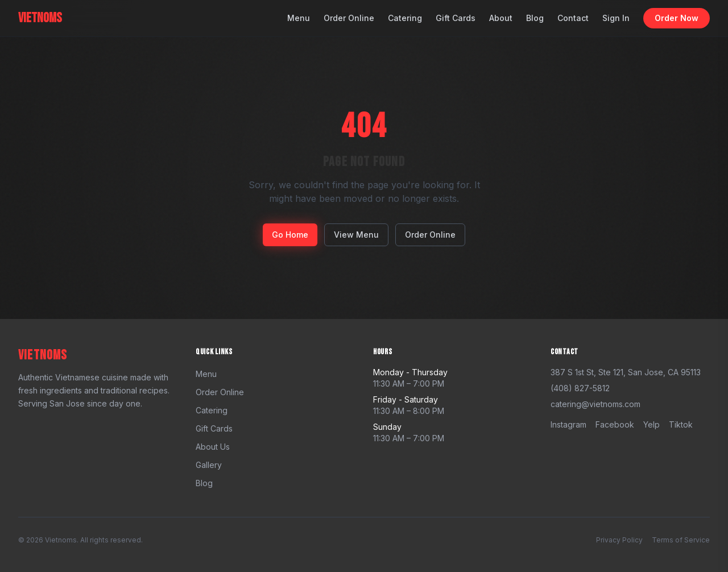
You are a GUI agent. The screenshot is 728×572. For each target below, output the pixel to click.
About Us (213, 447)
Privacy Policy (619, 540)
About (501, 18)
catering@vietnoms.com (595, 404)
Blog (535, 18)
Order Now (677, 18)
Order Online (349, 18)
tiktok (681, 424)
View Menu (356, 235)
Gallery (209, 465)
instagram (568, 424)
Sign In (616, 18)
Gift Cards (456, 18)
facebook (615, 424)
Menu (299, 18)
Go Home (290, 235)
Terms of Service (681, 540)
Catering (405, 18)
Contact (573, 18)
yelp (652, 424)
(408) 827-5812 (580, 388)
